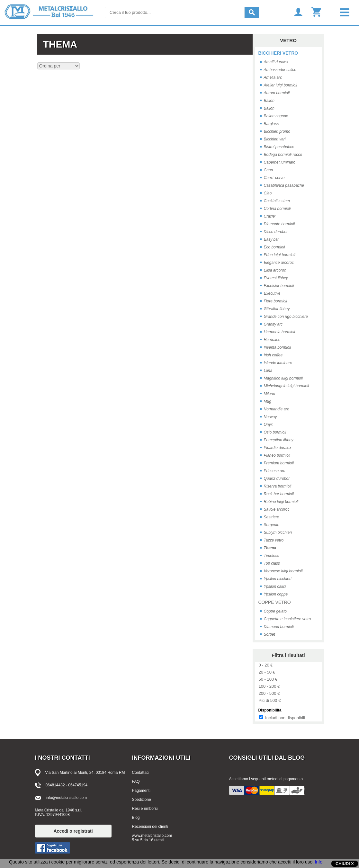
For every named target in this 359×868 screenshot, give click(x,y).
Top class (272, 563)
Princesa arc (275, 471)
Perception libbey (279, 440)
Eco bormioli (274, 247)
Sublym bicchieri (278, 532)
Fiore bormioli (276, 301)
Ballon (269, 101)
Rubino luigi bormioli (281, 502)
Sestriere (272, 517)
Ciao (268, 193)
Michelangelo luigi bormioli (287, 386)
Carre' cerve (274, 178)
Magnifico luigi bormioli (283, 378)
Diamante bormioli (279, 224)
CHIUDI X (345, 864)
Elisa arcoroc (275, 270)
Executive (272, 293)
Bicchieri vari (275, 139)
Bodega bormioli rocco (283, 155)
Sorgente (272, 525)
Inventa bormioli (278, 347)
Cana (269, 170)
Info (319, 862)
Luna (268, 371)
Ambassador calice (280, 70)
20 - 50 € (267, 672)
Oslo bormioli (275, 432)
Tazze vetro (274, 540)
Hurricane (272, 340)
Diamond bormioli (279, 627)
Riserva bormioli (278, 486)
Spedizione (142, 800)
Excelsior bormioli (279, 286)
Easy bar (271, 239)
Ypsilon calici (275, 586)
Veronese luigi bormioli (283, 571)
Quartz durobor (277, 479)
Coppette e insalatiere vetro (287, 619)
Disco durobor (276, 232)
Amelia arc (273, 77)
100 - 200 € (269, 686)
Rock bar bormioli (279, 494)
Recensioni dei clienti (150, 827)
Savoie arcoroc (277, 509)
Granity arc (273, 324)
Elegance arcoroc (279, 263)
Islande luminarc (278, 363)
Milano (269, 394)
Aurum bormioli (277, 93)
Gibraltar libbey (277, 309)
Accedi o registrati (73, 831)
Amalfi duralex (276, 62)
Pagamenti (141, 791)
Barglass (271, 124)
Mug (268, 401)
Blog (136, 818)
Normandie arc (277, 409)
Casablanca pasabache (284, 185)
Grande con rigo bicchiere (286, 317)
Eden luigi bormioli (280, 255)
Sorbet (269, 634)
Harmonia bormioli (279, 332)
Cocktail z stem (277, 201)
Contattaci (141, 773)
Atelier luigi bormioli (281, 85)
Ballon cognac (276, 116)
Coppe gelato (275, 611)
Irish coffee (273, 355)
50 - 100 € (268, 679)
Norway (270, 417)
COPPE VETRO (275, 602)
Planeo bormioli (277, 455)
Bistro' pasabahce (279, 147)
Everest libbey (276, 278)
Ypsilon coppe (276, 594)
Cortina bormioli (277, 209)
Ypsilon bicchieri (278, 579)
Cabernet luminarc (280, 162)
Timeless (272, 556)
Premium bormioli (279, 463)
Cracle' (270, 216)
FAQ (136, 782)
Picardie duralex (278, 448)
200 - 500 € (269, 693)
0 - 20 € (266, 665)
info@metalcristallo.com (67, 798)
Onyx (268, 425)
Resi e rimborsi (145, 809)
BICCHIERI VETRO (278, 53)
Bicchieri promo (277, 131)
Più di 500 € (270, 700)
